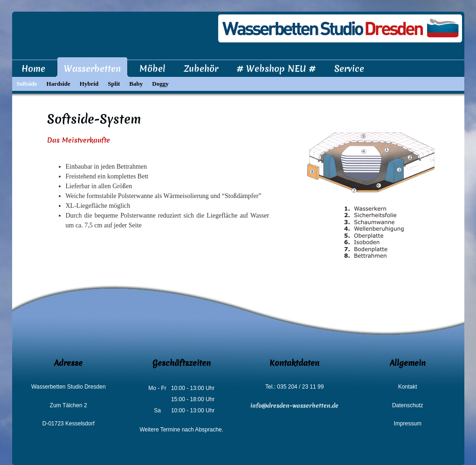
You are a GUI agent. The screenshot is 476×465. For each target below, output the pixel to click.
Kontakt (408, 387)
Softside (27, 84)
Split (114, 84)
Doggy (160, 84)
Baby (136, 84)
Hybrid (89, 84)
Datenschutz (408, 405)
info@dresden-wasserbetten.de (294, 406)
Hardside (59, 84)
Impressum (408, 424)
